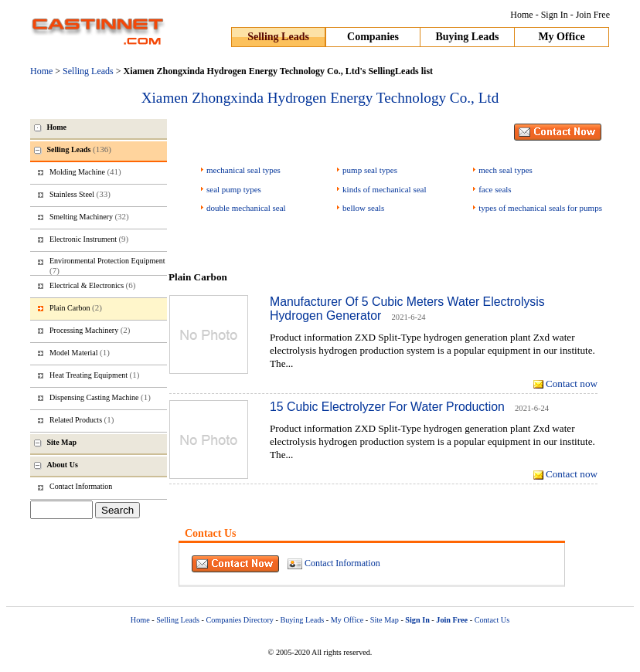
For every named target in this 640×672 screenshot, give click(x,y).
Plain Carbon (76, 307)
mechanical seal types (243, 170)
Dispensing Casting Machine (100, 397)
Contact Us (492, 620)
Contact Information (342, 563)
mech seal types (506, 170)
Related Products (82, 419)
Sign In (555, 15)
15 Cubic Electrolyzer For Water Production (387, 407)
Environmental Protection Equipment (107, 266)
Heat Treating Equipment (94, 375)
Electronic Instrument (89, 239)
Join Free (593, 15)
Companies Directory (239, 620)
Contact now (572, 384)
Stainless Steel (80, 194)
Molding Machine (85, 171)
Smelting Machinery (89, 216)
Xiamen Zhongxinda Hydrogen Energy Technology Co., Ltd (320, 98)
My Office (561, 37)
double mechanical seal (246, 208)
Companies (373, 37)
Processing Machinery (90, 330)
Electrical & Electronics (92, 285)
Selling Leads (278, 37)
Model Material (80, 352)
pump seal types (370, 170)
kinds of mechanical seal (384, 189)
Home (521, 15)
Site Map (385, 620)
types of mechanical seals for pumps (540, 208)
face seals (495, 189)
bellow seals (363, 208)
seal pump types (234, 189)
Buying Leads (467, 37)
